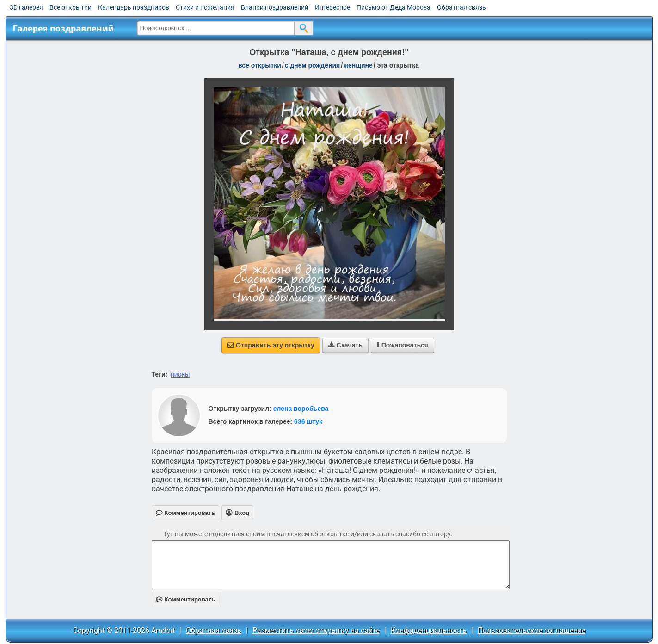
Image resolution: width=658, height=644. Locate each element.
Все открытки (71, 7)
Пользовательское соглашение (532, 630)
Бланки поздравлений (275, 7)
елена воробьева (301, 409)
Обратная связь (461, 7)
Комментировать (186, 599)
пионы (180, 374)
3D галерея (26, 7)
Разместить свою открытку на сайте (316, 630)
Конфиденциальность (429, 630)
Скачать (345, 345)
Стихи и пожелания (205, 7)
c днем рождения (313, 65)
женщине (358, 65)
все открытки (260, 65)
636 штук (308, 421)
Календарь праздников (134, 7)
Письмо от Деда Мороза (394, 7)
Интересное (332, 7)
